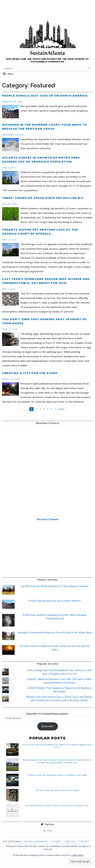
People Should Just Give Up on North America (45, 96)
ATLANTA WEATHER (47, 441)
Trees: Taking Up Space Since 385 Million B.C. (43, 198)
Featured (84, 841)
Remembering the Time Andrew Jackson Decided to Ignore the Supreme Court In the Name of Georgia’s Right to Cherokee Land (57, 761)
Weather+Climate (48, 519)
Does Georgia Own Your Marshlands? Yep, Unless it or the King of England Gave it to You (57, 746)
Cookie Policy (77, 855)
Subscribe (48, 726)
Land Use (70, 841)
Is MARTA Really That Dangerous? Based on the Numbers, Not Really (57, 775)
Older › (62, 409)
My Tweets (48, 831)
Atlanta (56, 841)
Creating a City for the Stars (30, 373)
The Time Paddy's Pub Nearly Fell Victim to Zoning (57, 790)
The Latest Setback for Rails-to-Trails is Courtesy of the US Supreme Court (57, 805)
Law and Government (35, 841)
